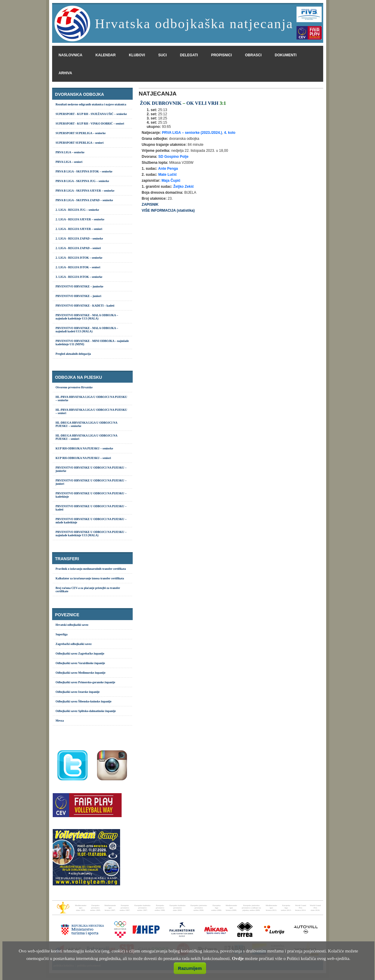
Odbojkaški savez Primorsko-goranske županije (86, 682)
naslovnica (71, 55)
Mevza (60, 721)
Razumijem (190, 968)
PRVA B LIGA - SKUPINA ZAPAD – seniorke (84, 200)
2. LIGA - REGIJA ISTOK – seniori (78, 267)
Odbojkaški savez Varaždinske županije (80, 663)
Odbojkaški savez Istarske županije (78, 692)
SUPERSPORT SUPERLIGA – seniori (80, 143)
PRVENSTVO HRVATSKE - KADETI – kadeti (85, 306)
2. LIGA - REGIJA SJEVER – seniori (79, 229)
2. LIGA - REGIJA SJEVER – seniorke (80, 219)
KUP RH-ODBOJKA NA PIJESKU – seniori (83, 458)
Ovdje (238, 958)
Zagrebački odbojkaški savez (74, 644)
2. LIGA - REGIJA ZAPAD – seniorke (79, 238)
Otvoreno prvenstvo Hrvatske (74, 387)
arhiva (65, 73)
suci (162, 55)
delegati (189, 55)
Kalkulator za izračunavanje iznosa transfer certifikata (90, 578)
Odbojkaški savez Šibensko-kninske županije (84, 701)
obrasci (253, 55)
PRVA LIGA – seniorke (70, 152)
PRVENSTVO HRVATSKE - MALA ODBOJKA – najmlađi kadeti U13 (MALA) (87, 330)
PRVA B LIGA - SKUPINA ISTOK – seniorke (84, 171)
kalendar (106, 55)
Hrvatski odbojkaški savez (72, 625)
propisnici (221, 55)
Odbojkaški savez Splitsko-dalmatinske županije (86, 711)
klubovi (137, 55)
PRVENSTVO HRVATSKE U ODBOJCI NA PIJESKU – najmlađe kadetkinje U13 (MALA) (91, 534)
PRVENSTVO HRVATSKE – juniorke (80, 286)
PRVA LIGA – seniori (69, 162)
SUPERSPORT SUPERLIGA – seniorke (81, 133)
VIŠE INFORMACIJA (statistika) (168, 210)
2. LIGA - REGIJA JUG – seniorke (77, 210)
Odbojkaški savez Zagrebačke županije (80, 653)
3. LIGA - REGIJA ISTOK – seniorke (79, 277)
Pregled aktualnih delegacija (73, 354)
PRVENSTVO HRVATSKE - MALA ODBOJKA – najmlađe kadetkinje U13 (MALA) (87, 317)
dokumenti (286, 55)
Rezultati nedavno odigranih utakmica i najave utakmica (91, 104)
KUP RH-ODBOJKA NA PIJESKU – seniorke (84, 448)
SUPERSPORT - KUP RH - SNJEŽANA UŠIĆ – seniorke (91, 114)
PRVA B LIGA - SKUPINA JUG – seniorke (83, 181)
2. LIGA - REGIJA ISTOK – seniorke (79, 258)
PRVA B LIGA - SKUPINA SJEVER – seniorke (85, 191)
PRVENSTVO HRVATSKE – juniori (78, 296)
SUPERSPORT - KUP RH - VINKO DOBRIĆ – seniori (90, 124)
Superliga (62, 634)
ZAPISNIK (150, 205)
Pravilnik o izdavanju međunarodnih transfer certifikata (91, 569)
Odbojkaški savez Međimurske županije (81, 673)
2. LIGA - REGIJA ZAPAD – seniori (78, 248)
